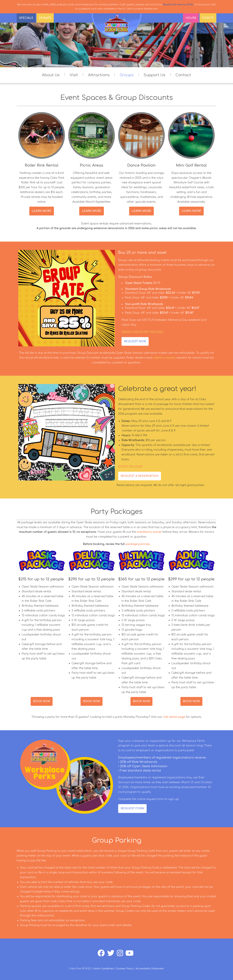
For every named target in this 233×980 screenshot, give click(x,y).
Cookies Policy (125, 969)
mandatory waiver (149, 532)
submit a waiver (164, 358)
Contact (183, 75)
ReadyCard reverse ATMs (178, 5)
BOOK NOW (42, 701)
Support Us (154, 75)
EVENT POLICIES (130, 467)
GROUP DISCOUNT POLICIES (142, 332)
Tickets (208, 18)
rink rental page (174, 717)
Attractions (99, 75)
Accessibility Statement (150, 969)
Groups (127, 75)
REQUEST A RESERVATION (140, 476)
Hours (191, 18)
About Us (51, 75)
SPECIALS (26, 18)
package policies (138, 544)
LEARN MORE (42, 211)
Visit (74, 75)
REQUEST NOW (135, 341)
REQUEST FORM (132, 808)
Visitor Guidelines (103, 969)
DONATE (45, 18)
